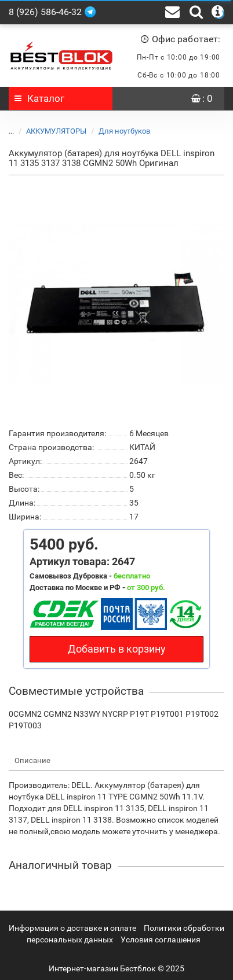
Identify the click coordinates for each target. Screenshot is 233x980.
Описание (32, 760)
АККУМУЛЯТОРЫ (49, 131)
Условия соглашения (161, 940)
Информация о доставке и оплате (72, 928)
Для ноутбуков (117, 131)
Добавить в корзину (117, 649)
